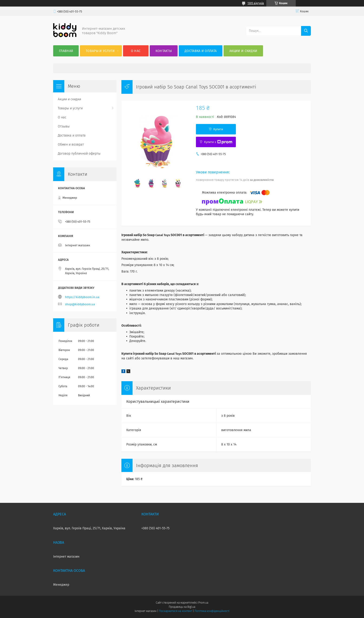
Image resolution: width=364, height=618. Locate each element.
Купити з (218, 142)
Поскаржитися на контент (175, 611)
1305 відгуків (256, 3)
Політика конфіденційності (212, 611)
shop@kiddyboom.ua (80, 304)
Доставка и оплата (201, 51)
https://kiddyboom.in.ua (82, 297)
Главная (66, 51)
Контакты (164, 51)
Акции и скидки (243, 51)
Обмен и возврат (71, 145)
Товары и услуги (100, 51)
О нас (136, 51)
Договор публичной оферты (79, 154)
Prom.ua (203, 603)
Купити (218, 129)
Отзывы (64, 126)
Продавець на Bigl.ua (182, 607)
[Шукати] (306, 31)
